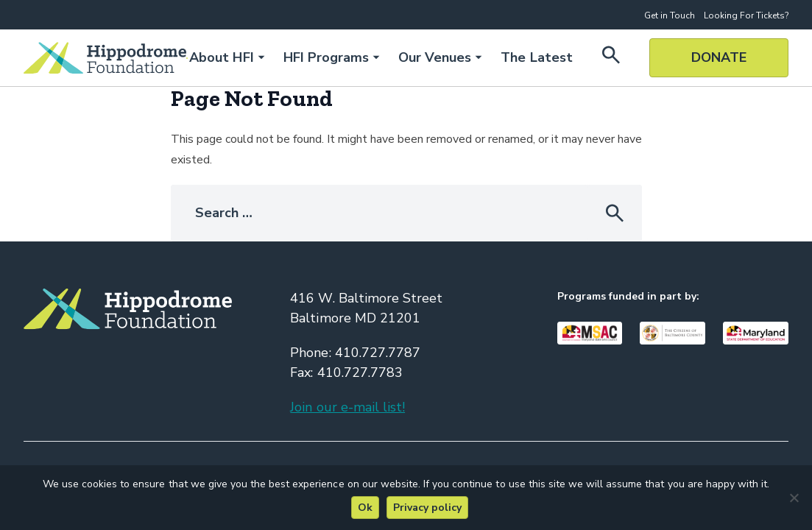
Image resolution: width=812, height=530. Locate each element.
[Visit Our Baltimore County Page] (672, 333)
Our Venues (435, 57)
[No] (794, 498)
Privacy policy (427, 508)
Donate (719, 57)
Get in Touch (670, 15)
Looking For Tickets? (746, 15)
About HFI (221, 57)
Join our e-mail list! (347, 407)
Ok (365, 508)
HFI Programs (326, 57)
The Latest (536, 57)
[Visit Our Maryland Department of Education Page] (756, 333)
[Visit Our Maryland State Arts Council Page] (590, 333)
